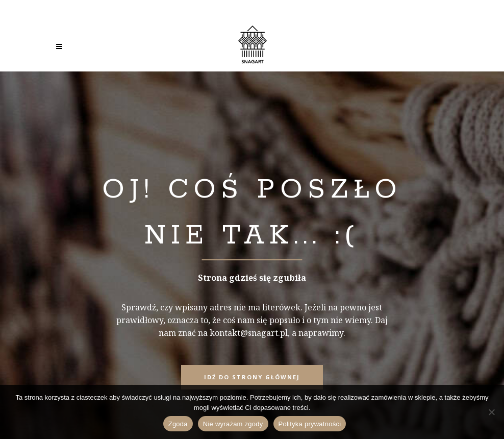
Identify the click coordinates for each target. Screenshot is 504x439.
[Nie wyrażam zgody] (491, 412)
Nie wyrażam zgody (233, 424)
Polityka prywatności (310, 424)
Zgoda (178, 424)
